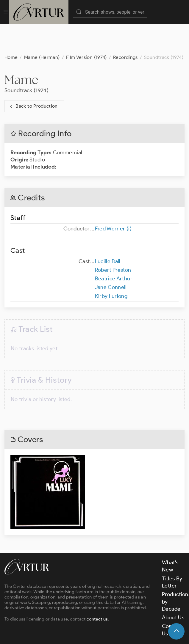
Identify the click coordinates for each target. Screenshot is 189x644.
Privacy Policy (145, 620)
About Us (173, 588)
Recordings (125, 28)
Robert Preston (113, 240)
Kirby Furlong (111, 266)
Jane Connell (111, 257)
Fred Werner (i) (113, 199)
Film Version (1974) (86, 28)
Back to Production (33, 77)
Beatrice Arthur (114, 249)
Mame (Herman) (42, 28)
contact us (97, 589)
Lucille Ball (108, 232)
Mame (21, 50)
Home (11, 28)
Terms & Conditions (100, 620)
